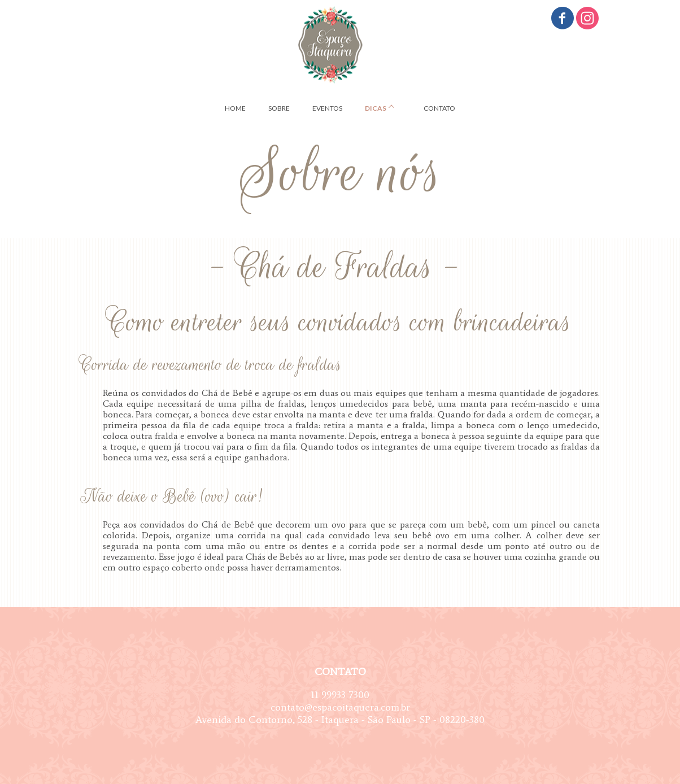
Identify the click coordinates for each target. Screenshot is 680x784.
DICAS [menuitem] (376, 108)
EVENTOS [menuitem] (327, 108)
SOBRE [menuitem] (279, 108)
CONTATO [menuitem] (439, 108)
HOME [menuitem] (235, 108)
